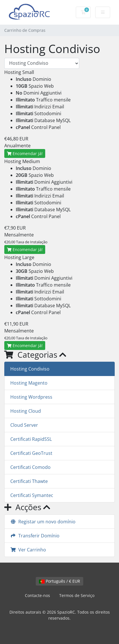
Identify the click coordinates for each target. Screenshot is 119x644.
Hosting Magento (29, 383)
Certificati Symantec (32, 495)
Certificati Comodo (30, 467)
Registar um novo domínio (43, 522)
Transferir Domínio (35, 536)
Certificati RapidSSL (31, 439)
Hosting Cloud (26, 411)
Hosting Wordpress (31, 397)
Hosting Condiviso (30, 369)
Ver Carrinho (28, 550)
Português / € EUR (59, 581)
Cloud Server (24, 425)
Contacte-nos (37, 595)
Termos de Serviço (77, 595)
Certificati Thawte (29, 481)
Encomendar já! (25, 153)
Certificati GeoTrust (31, 453)
